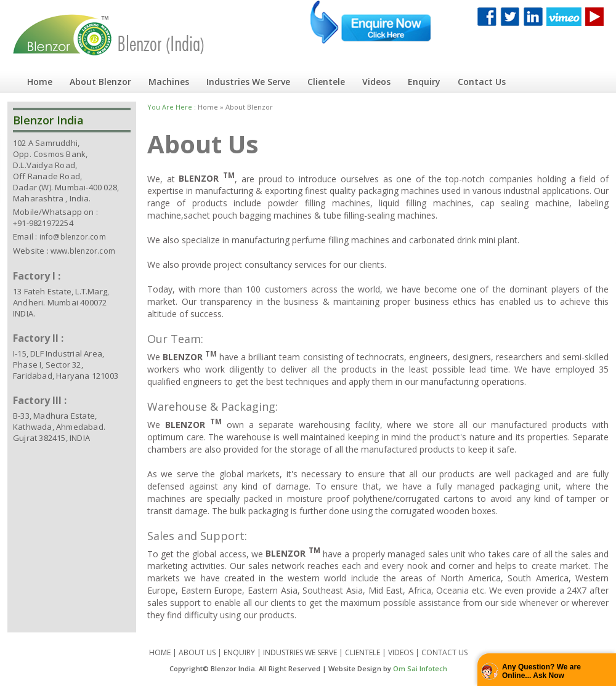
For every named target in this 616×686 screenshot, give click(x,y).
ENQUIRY (239, 652)
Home (40, 82)
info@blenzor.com (73, 237)
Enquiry (424, 82)
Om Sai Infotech (420, 668)
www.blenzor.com (83, 251)
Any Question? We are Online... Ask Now (541, 671)
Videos (376, 82)
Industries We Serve (248, 82)
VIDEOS (401, 652)
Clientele (326, 82)
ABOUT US (197, 652)
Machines (169, 82)
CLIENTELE (363, 652)
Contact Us (482, 82)
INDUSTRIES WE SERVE (300, 652)
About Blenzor (100, 82)
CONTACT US (444, 652)
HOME (160, 652)
